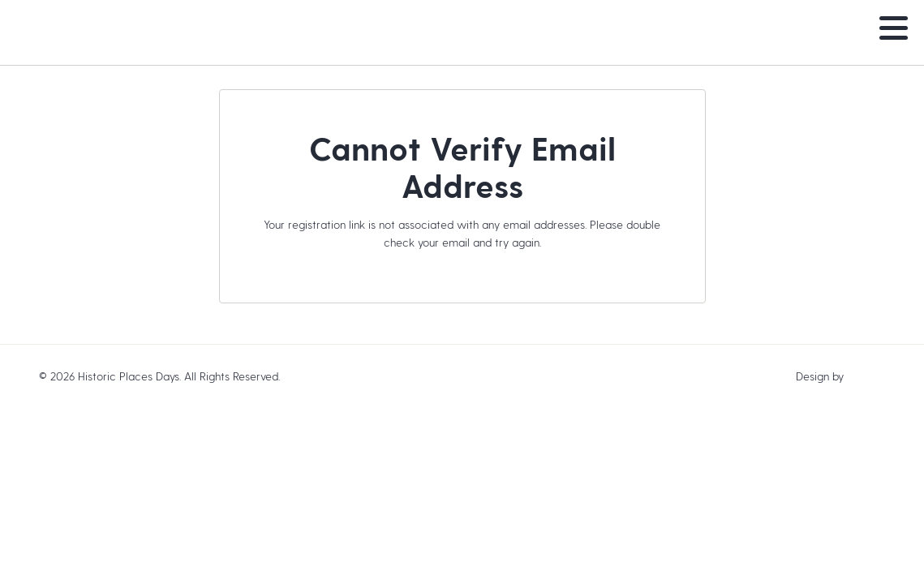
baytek (866, 376)
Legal (297, 376)
